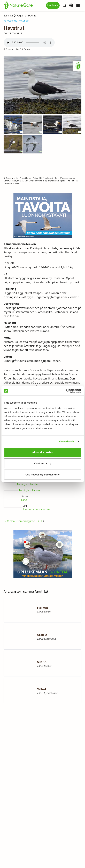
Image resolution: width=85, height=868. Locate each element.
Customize (43, 463)
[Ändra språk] (71, 5)
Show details (67, 441)
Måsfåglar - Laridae (28, 484)
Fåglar (20, 16)
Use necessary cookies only (42, 474)
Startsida (8, 16)
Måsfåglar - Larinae (30, 490)
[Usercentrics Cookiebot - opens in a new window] (66, 391)
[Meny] (78, 5)
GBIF (40, 521)
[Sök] (64, 5)
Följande (24, 21)
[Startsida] (18, 5)
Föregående (10, 21)
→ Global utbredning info (19, 521)
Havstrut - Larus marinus (37, 509)
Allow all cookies (42, 452)
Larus (24, 500)
